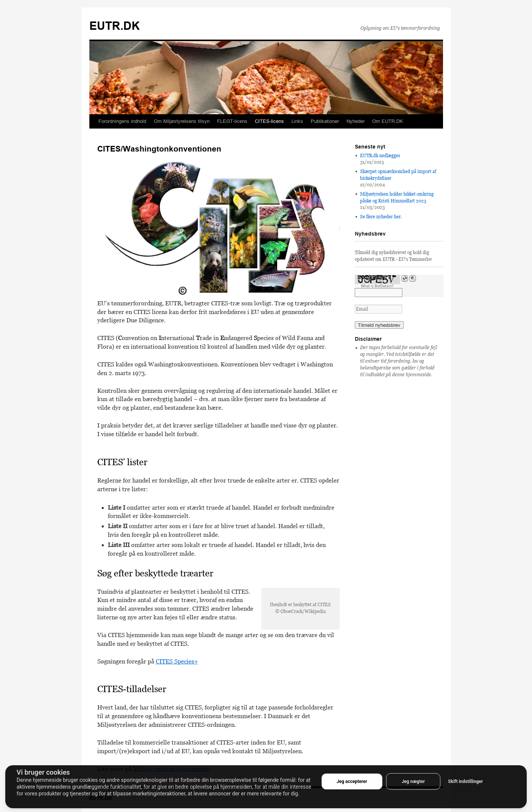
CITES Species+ (177, 661)
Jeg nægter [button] (413, 781)
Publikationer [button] (325, 121)
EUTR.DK (115, 26)
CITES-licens (269, 121)
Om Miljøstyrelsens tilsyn (182, 121)
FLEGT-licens (232, 121)
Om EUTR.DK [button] (388, 121)
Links (297, 121)
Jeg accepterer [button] (352, 781)
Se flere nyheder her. (381, 217)
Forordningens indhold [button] (122, 121)
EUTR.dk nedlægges (380, 156)
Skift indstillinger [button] (465, 781)
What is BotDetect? (377, 286)
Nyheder (356, 121)
